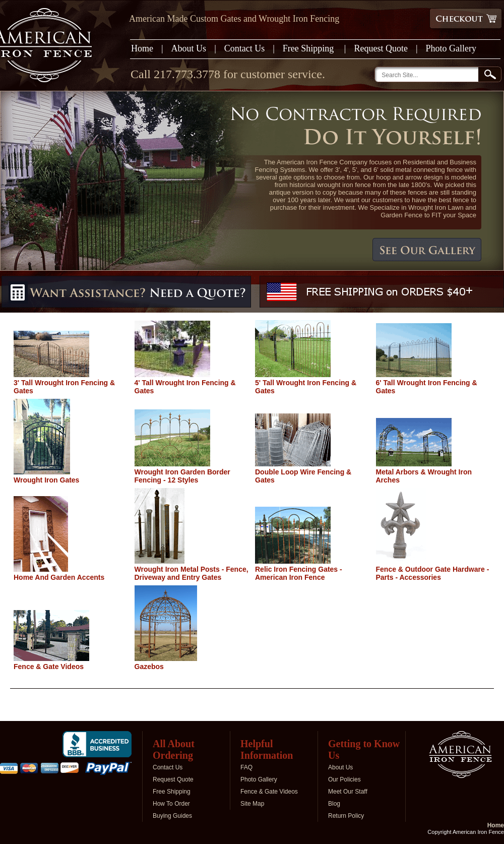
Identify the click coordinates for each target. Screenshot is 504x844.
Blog (334, 804)
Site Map (252, 804)
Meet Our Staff (348, 792)
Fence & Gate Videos (49, 667)
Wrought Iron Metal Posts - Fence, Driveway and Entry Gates (192, 573)
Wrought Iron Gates (46, 480)
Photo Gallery (451, 48)
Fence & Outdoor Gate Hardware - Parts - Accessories (433, 573)
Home (142, 48)
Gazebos (149, 667)
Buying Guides (172, 816)
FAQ (246, 767)
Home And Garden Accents (59, 577)
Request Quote (381, 48)
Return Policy (346, 816)
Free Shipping (309, 48)
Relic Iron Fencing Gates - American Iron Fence (299, 573)
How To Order (171, 804)
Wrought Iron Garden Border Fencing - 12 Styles (182, 476)
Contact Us (245, 48)
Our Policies (344, 779)
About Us (189, 48)
